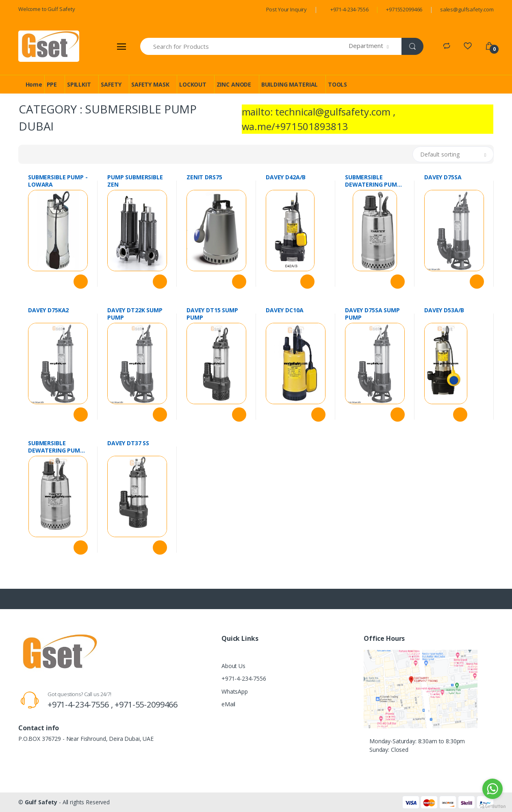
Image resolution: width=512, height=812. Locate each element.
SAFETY (111, 84)
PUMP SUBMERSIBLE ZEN (135, 181)
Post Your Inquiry (287, 9)
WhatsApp (235, 691)
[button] (375, 46)
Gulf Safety (41, 802)
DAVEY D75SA (443, 177)
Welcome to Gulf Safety (47, 9)
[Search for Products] (245, 46)
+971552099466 (404, 9)
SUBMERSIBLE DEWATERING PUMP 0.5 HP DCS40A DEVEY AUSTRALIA (374, 181)
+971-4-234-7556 (349, 9)
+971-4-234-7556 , (81, 704)
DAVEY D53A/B (444, 310)
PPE (52, 84)
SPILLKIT (79, 84)
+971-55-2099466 (146, 704)
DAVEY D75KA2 (48, 310)
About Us (233, 666)
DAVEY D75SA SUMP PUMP (372, 314)
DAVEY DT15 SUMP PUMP (212, 314)
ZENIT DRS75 (204, 177)
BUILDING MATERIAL (290, 84)
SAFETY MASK (150, 84)
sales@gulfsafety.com (467, 9)
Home (34, 84)
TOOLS (337, 84)
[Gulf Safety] (49, 46)
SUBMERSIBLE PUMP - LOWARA (58, 181)
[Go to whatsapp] (492, 789)
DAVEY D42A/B (286, 177)
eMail (228, 704)
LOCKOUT (193, 84)
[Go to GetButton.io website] (492, 804)
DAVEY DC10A (284, 310)
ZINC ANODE (234, 84)
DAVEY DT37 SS (128, 443)
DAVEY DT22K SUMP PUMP (135, 314)
